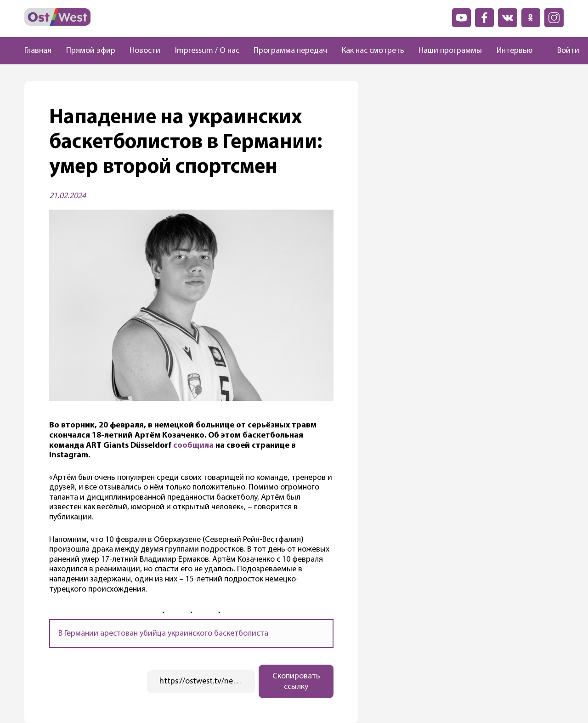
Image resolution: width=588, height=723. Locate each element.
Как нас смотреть (373, 51)
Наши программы (450, 51)
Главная (38, 51)
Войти (568, 51)
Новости (145, 51)
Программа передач (290, 51)
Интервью (514, 51)
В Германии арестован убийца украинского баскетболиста (163, 634)
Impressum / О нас (207, 51)
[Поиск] (541, 51)
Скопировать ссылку (296, 682)
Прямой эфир (91, 51)
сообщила (193, 446)
